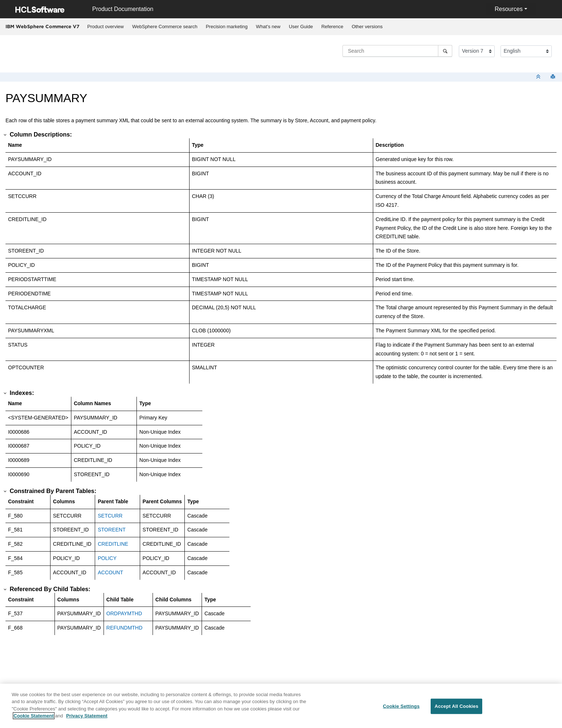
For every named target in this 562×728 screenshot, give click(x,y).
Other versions (367, 27)
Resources (509, 9)
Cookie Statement (34, 716)
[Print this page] (554, 77)
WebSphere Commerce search (165, 27)
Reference (332, 27)
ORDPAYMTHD (124, 613)
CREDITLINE (113, 544)
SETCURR (110, 516)
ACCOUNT (110, 572)
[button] (5, 135)
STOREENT (112, 530)
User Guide (301, 27)
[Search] (445, 51)
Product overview (106, 27)
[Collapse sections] (539, 77)
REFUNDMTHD (125, 628)
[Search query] (397, 51)
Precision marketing (226, 27)
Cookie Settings (401, 707)
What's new (268, 27)
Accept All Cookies (457, 707)
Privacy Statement (87, 716)
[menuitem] (106, 27)
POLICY (107, 558)
